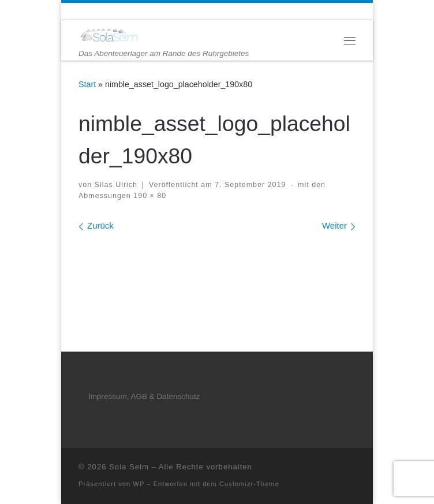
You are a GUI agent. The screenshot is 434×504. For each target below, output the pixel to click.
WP (139, 484)
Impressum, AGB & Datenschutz (144, 396)
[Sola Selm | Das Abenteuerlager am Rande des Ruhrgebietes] (109, 34)
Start (87, 84)
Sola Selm (129, 467)
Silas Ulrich (116, 185)
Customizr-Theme (249, 484)
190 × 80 (149, 196)
